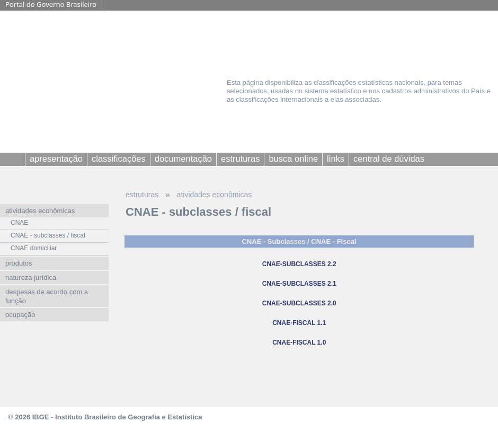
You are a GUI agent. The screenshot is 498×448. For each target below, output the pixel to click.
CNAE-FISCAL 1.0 (299, 342)
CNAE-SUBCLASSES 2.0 (299, 303)
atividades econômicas (215, 195)
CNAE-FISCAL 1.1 (299, 323)
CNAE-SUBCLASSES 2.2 (299, 264)
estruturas (142, 195)
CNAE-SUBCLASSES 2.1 (299, 284)
